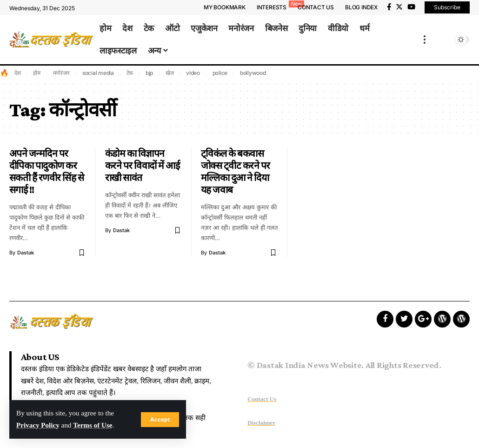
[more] (425, 40)
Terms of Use (93, 425)
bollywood (253, 73)
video (193, 73)
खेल (170, 73)
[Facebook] (389, 7)
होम (37, 73)
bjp (149, 73)
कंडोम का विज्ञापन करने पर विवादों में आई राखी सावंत (143, 166)
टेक (130, 73)
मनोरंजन (62, 73)
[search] (446, 40)
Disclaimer (261, 423)
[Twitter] (399, 7)
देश (18, 73)
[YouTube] (411, 7)
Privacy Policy (38, 425)
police (220, 73)
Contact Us (262, 399)
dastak (26, 253)
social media (98, 73)
